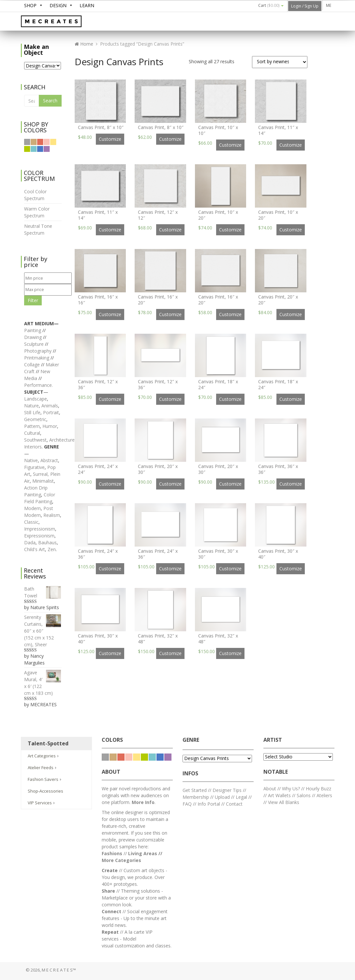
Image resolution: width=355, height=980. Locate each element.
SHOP (30, 5)
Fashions (112, 853)
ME (329, 5)
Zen (52, 549)
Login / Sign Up (305, 6)
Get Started (195, 790)
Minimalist (43, 481)
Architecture (62, 440)
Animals (50, 406)
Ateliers (324, 795)
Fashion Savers (45, 779)
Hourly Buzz (318, 789)
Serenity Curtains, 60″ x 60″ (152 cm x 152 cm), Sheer (43, 631)
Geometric (35, 419)
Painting (33, 330)
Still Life (32, 412)
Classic (31, 522)
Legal (241, 797)
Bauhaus (47, 542)
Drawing (33, 337)
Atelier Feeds (43, 768)
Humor (50, 426)
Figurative (34, 467)
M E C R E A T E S (70, 22)
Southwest (35, 440)
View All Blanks (284, 802)
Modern (32, 508)
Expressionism (39, 536)
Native (31, 460)
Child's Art (35, 549)
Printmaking (37, 358)
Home (84, 44)
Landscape (36, 399)
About (270, 789)
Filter (33, 300)
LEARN (87, 5)
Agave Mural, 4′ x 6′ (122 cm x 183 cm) (43, 683)
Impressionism (40, 529)
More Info (143, 802)
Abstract (49, 460)
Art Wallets (280, 795)
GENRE (191, 740)
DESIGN (58, 5)
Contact (234, 804)
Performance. (38, 385)
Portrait (51, 412)
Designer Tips (227, 790)
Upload (222, 797)
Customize (110, 139)
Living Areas (143, 853)
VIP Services (42, 803)
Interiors (33, 447)
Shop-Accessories (45, 791)
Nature (31, 406)
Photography (38, 351)
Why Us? (291, 789)
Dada (30, 542)
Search (50, 101)
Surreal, (41, 474)
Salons (304, 795)
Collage (32, 365)
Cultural (32, 433)
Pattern (32, 426)
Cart (271, 5)
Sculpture (34, 344)
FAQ (187, 804)
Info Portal (209, 804)
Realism (52, 515)
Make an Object (36, 50)
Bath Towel (43, 592)
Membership (196, 797)
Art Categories (44, 756)
